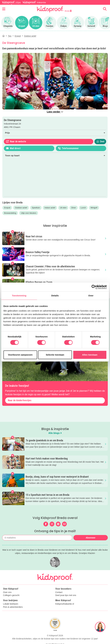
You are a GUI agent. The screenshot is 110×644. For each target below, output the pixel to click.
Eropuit (7, 208)
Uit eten (63, 208)
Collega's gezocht (11, 595)
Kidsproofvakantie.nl (65, 604)
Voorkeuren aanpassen (20, 355)
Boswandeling (10, 213)
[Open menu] (4, 9)
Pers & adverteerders (13, 607)
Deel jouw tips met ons (66, 595)
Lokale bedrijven (11, 604)
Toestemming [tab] (19, 296)
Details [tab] (55, 296)
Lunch (83, 208)
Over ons (7, 592)
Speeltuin (36, 208)
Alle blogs (55, 433)
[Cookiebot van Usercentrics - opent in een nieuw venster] (94, 287)
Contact (59, 592)
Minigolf (94, 208)
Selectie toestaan (55, 355)
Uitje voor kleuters (29, 213)
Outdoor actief (21, 208)
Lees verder (55, 112)
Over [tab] (91, 296)
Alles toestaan (90, 355)
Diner (74, 208)
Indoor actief (50, 208)
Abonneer (91, 538)
